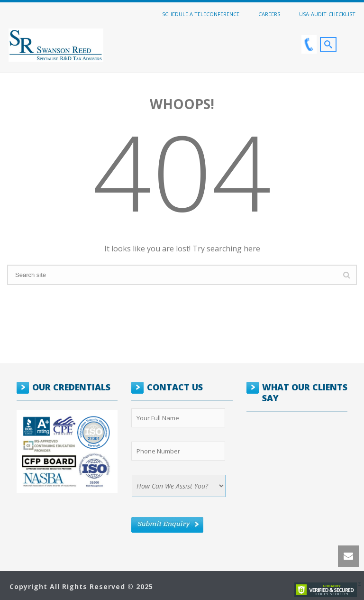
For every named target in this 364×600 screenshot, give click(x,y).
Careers (269, 14)
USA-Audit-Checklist (327, 14)
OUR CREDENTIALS (71, 387)
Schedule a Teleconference (201, 14)
